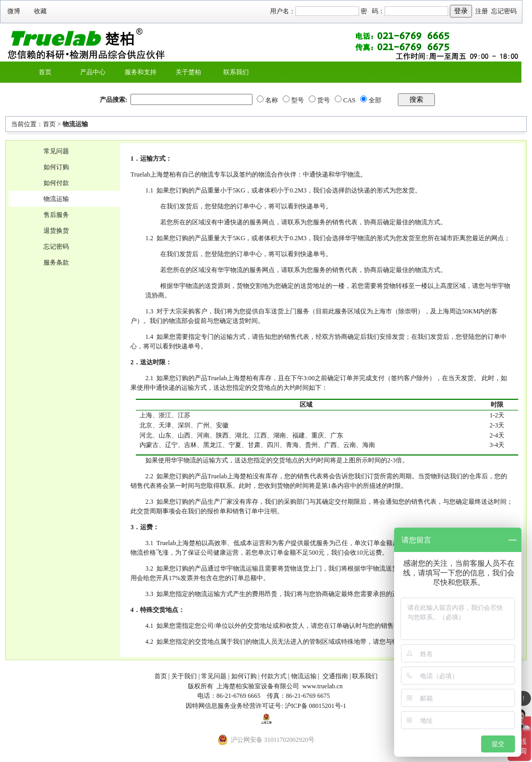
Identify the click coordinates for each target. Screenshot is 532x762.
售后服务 (56, 215)
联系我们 (236, 72)
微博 (14, 11)
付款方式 (274, 676)
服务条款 (56, 262)
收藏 (40, 11)
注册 (482, 11)
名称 (272, 100)
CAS (349, 100)
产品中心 (93, 72)
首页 (45, 72)
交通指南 (335, 676)
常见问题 (56, 151)
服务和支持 (141, 72)
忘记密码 (504, 11)
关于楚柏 (188, 72)
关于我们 (184, 676)
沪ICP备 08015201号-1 (316, 706)
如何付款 (56, 183)
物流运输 (75, 124)
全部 (375, 100)
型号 (298, 100)
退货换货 (56, 231)
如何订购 (56, 167)
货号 (324, 100)
